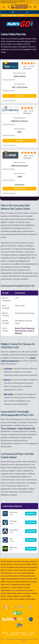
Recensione (31, 514)
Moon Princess (21, 331)
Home (4, 15)
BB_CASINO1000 (19, 189)
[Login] (9, 7)
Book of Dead (20, 328)
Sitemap (32, 633)
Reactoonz (30, 328)
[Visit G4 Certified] (31, 619)
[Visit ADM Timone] (6, 607)
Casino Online (12, 15)
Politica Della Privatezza (19, 633)
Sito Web (19, 96)
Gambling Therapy (27, 635)
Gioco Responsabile (12, 635)
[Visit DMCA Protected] (17, 613)
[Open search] (35, 7)
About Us (5, 633)
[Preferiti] (30, 7)
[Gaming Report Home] (19, 7)
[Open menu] (4, 7)
